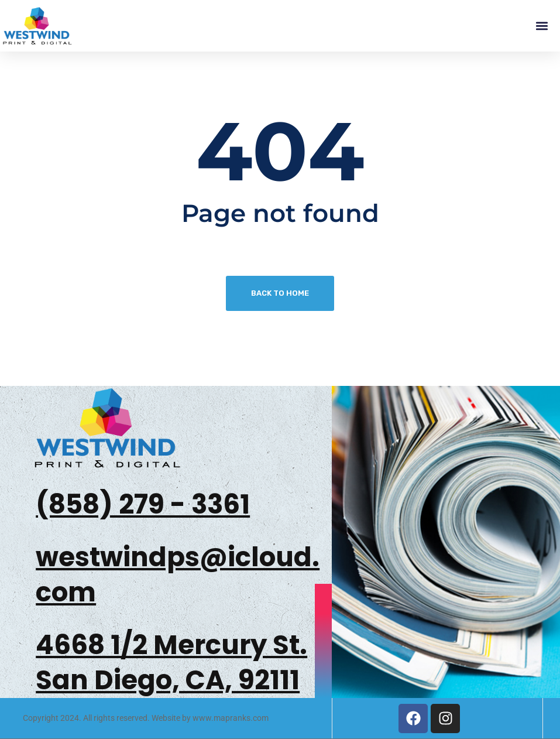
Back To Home (280, 293)
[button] (542, 26)
